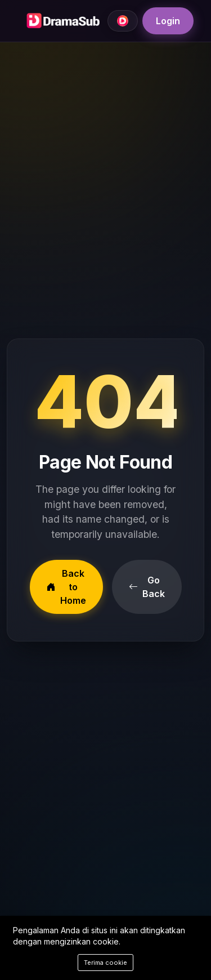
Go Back (147, 587)
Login (168, 21)
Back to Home (66, 587)
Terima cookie (105, 963)
